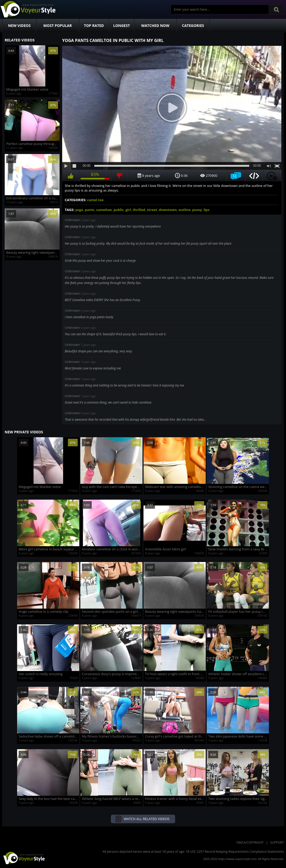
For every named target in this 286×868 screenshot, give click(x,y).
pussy (197, 210)
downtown (168, 210)
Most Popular (58, 25)
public (119, 210)
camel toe (95, 200)
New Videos (19, 25)
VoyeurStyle (23, 858)
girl (128, 210)
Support (277, 843)
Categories (193, 25)
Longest (121, 25)
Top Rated (94, 25)
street (152, 210)
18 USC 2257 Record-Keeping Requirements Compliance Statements (235, 852)
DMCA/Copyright (250, 843)
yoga (79, 210)
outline (184, 210)
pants (90, 210)
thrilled (139, 210)
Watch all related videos (147, 819)
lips (207, 210)
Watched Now (155, 25)
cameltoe (104, 210)
